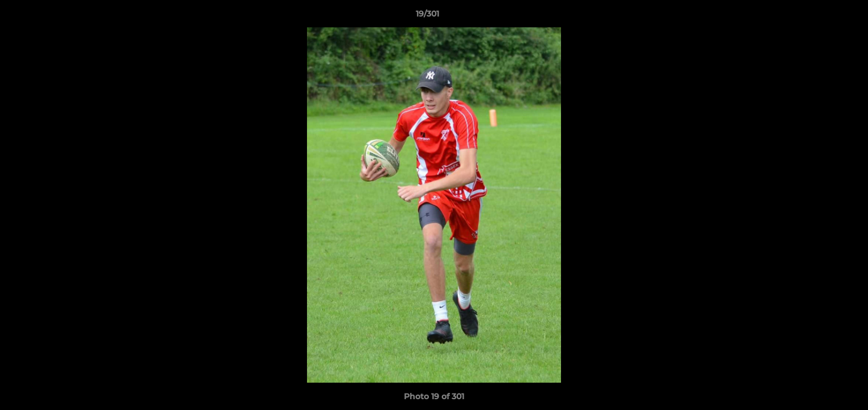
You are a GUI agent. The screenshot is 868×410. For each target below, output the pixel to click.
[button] (820, 17)
